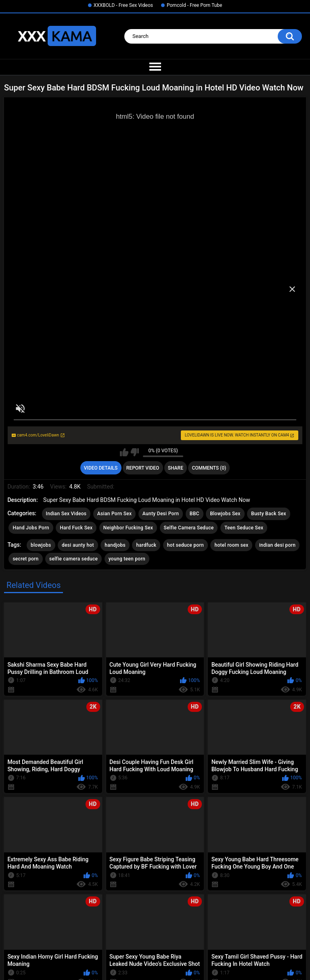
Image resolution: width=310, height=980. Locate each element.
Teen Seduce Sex (244, 528)
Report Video (143, 468)
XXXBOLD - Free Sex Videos (123, 5)
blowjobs (41, 545)
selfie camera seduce (73, 559)
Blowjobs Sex (225, 514)
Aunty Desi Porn (161, 514)
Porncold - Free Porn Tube (194, 5)
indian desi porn (277, 545)
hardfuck (146, 545)
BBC (195, 514)
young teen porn (127, 559)
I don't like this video (135, 452)
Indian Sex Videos (66, 514)
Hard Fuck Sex (76, 528)
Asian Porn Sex (115, 514)
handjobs (115, 545)
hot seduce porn (185, 545)
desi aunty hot (78, 545)
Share (176, 468)
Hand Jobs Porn (31, 528)
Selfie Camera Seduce (189, 528)
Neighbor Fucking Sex (128, 528)
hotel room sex (231, 545)
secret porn (25, 559)
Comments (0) (209, 468)
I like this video (124, 452)
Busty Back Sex (269, 514)
